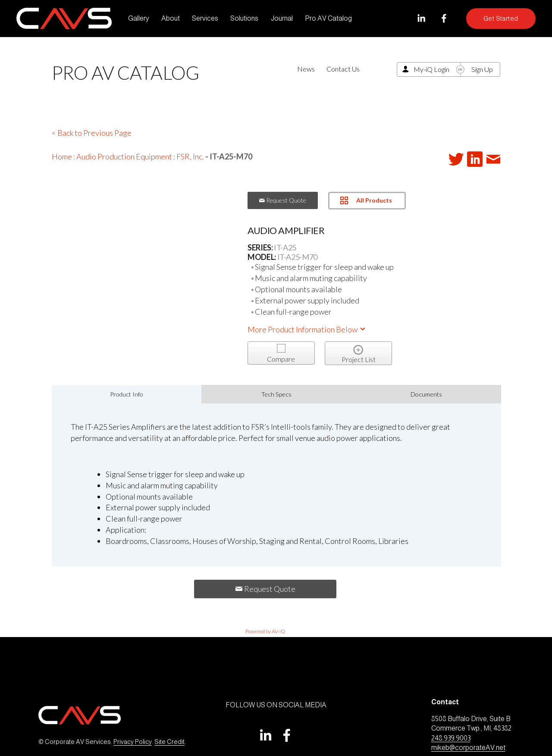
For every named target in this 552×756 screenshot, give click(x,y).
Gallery (139, 18)
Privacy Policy (133, 742)
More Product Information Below (307, 329)
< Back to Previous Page (92, 133)
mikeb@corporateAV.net (468, 748)
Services (205, 18)
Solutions (244, 18)
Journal (282, 18)
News (306, 69)
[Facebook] (444, 18)
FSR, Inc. (190, 156)
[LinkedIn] (421, 18)
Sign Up (482, 69)
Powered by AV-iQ (265, 631)
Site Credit (169, 742)
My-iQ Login (431, 69)
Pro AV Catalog (328, 18)
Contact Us (343, 69)
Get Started (501, 19)
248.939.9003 (451, 738)
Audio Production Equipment (124, 156)
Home (62, 156)
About (171, 18)
